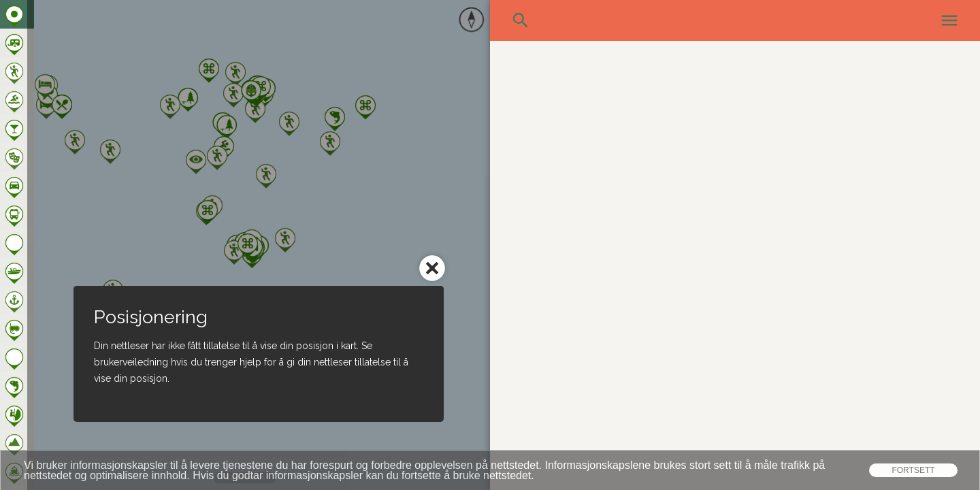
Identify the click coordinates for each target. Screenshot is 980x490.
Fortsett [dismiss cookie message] (913, 470)
